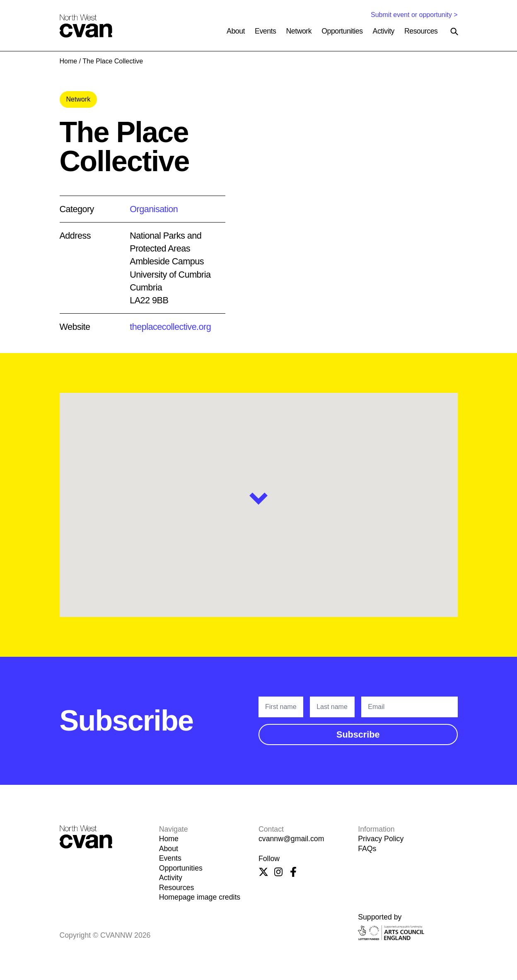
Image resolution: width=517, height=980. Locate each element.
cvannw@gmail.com (291, 839)
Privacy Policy (381, 839)
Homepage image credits (200, 897)
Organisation (154, 209)
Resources (421, 31)
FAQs (367, 849)
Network (299, 31)
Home (69, 61)
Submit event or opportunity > (414, 15)
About (236, 31)
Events (265, 31)
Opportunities (342, 31)
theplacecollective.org (170, 327)
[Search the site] (454, 31)
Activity (384, 31)
